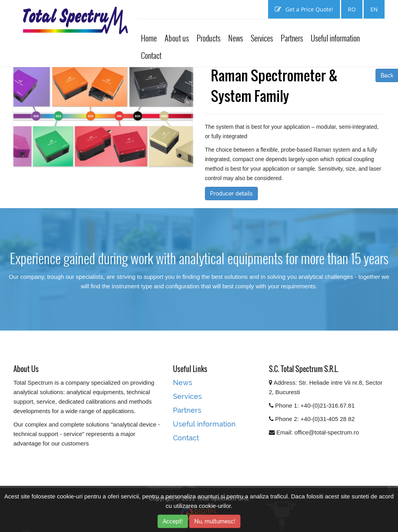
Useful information (335, 38)
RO (352, 9)
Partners (292, 38)
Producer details (231, 194)
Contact (151, 55)
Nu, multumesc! (215, 521)
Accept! (173, 521)
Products (208, 38)
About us (177, 38)
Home (149, 38)
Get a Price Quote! (304, 9)
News (236, 38)
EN (374, 9)
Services (262, 38)
